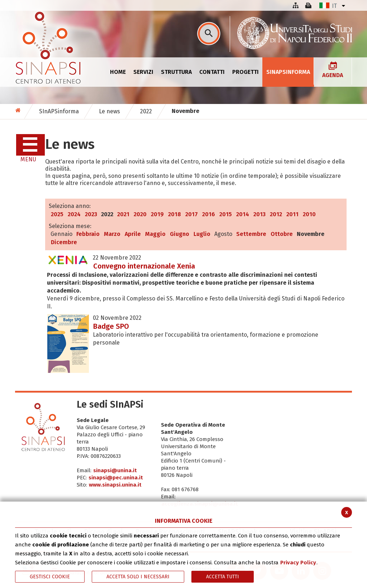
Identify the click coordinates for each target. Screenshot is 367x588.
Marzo (112, 234)
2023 (91, 214)
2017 (192, 214)
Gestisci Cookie (50, 577)
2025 (57, 214)
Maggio (155, 234)
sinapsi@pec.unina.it (116, 478)
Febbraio (88, 234)
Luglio (202, 234)
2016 (209, 214)
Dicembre (64, 242)
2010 (309, 214)
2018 (175, 214)
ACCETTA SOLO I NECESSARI (138, 577)
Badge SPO (111, 326)
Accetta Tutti (223, 577)
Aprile (133, 234)
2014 (243, 214)
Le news (109, 111)
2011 (292, 214)
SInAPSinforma (59, 111)
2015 (226, 214)
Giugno (180, 234)
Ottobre (282, 234)
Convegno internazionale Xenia (144, 266)
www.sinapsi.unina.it (115, 485)
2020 (140, 214)
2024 (74, 214)
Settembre (251, 234)
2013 (259, 214)
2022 (146, 111)
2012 (276, 214)
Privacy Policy (298, 563)
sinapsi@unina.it (115, 470)
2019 (157, 214)
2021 (123, 214)
